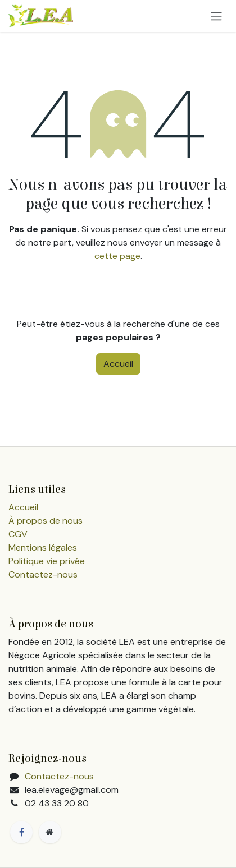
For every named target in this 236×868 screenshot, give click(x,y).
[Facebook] (21, 832)
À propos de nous (46, 521)
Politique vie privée (47, 561)
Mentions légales (43, 548)
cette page (117, 256)
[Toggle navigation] (216, 16)
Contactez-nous (43, 574)
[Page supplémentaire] (50, 832)
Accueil (118, 364)
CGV (18, 534)
